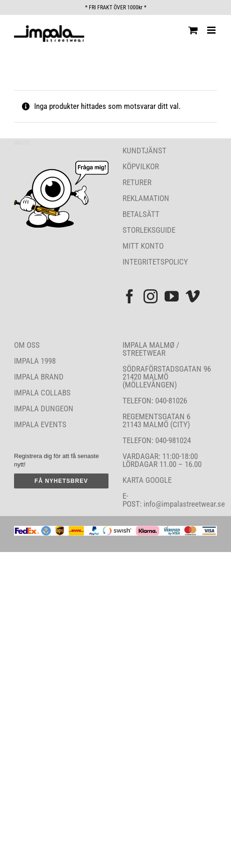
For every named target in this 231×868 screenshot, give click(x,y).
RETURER (137, 182)
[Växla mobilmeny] (212, 30)
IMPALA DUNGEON (44, 409)
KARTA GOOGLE (147, 480)
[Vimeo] (193, 296)
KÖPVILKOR (141, 166)
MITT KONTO (143, 246)
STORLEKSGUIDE (149, 230)
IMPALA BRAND (39, 377)
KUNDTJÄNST (144, 151)
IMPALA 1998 (35, 361)
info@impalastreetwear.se (183, 504)
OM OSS (27, 345)
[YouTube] (172, 296)
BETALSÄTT (141, 214)
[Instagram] (151, 296)
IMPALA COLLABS (42, 393)
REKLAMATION (146, 198)
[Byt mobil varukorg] (193, 30)
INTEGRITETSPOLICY (155, 262)
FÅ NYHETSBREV (61, 481)
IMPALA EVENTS (40, 424)
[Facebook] (130, 296)
